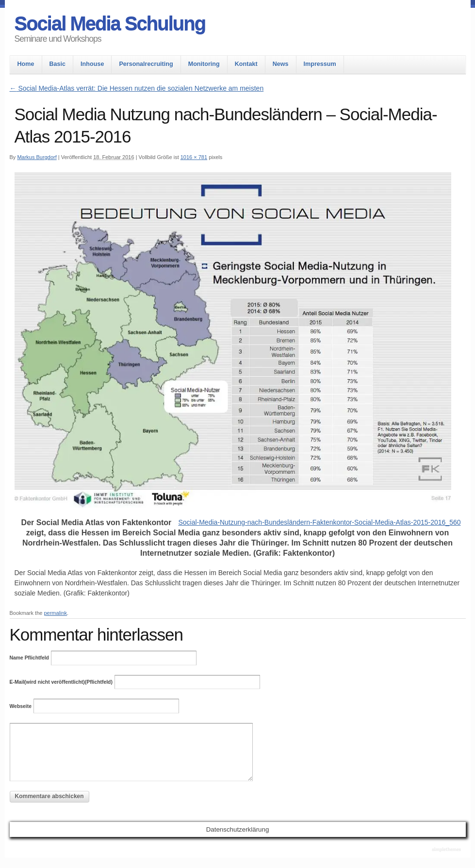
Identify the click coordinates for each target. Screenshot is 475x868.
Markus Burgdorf (37, 157)
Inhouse (92, 64)
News (281, 64)
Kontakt (246, 64)
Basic (58, 64)
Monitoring (204, 64)
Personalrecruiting (146, 64)
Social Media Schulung (110, 23)
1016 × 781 (194, 157)
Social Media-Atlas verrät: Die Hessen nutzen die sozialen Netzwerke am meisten (137, 88)
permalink (55, 613)
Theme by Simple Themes (448, 850)
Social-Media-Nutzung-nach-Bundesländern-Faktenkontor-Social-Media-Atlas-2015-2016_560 (319, 522)
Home (26, 64)
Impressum (320, 64)
